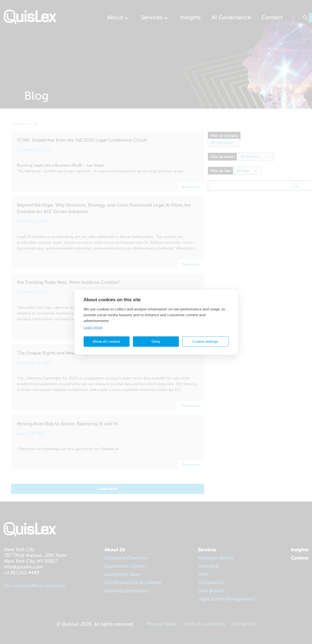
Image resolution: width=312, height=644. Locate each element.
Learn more (93, 328)
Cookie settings (205, 341)
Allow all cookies (106, 341)
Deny (156, 341)
